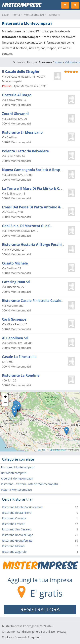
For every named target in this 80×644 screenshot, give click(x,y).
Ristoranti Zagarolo (14, 552)
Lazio (5, 15)
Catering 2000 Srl (16, 282)
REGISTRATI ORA (40, 609)
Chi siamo (8, 632)
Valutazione (72, 62)
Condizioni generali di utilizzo (36, 632)
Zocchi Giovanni (15, 114)
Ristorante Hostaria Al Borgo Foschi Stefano (39, 245)
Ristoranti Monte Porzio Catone (22, 507)
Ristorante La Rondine (21, 375)
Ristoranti (54, 15)
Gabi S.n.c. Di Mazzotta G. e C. (27, 226)
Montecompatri (34, 15)
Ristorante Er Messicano (22, 132)
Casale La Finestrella (19, 357)
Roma (16, 15)
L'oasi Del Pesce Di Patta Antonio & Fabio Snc (40, 207)
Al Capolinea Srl (15, 338)
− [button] (5, 403)
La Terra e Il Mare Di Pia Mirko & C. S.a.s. (36, 188)
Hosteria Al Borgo (17, 95)
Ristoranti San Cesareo (17, 529)
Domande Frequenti (28, 637)
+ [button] (5, 397)
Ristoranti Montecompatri (18, 467)
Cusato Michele (15, 263)
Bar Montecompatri (14, 473)
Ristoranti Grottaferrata (17, 540)
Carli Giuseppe (14, 319)
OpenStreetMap (58, 450)
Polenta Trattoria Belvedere (25, 151)
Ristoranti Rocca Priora (17, 513)
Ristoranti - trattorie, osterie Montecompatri (29, 484)
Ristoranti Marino (13, 546)
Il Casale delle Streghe (20, 72)
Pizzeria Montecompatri (16, 490)
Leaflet (41, 450)
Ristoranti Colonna (14, 518)
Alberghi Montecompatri (17, 478)
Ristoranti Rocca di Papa (18, 535)
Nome (59, 62)
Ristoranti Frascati (14, 524)
